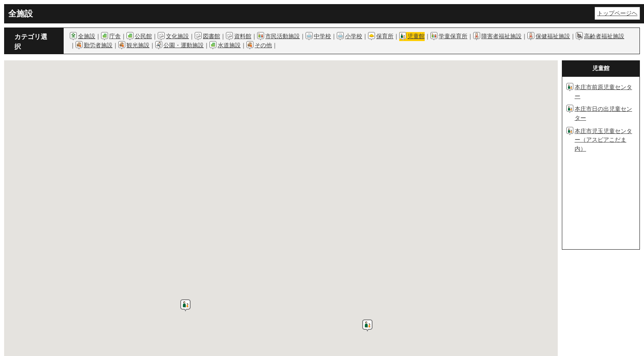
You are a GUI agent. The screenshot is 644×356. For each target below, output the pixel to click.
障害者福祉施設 (501, 36)
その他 (263, 45)
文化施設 (177, 36)
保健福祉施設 (553, 36)
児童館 (416, 36)
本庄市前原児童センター (603, 92)
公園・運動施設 (184, 45)
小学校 (354, 36)
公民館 (143, 36)
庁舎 (115, 36)
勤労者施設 (98, 45)
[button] (185, 305)
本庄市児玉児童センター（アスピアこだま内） (603, 140)
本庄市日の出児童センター (603, 113)
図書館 (212, 36)
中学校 (322, 36)
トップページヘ (617, 13)
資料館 (243, 36)
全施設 (87, 36)
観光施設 (138, 45)
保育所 (385, 36)
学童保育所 (453, 36)
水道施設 (229, 45)
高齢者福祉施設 (604, 36)
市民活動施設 (283, 36)
